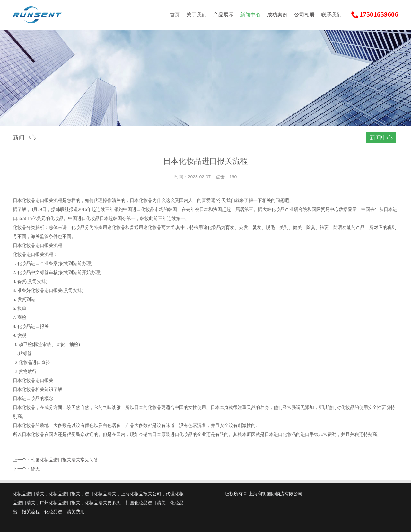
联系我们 (331, 15)
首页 (175, 15)
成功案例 (277, 15)
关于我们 (197, 15)
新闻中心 (250, 15)
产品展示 (223, 15)
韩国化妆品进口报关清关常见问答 (65, 460)
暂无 (35, 469)
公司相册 (304, 15)
